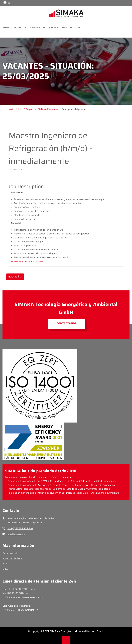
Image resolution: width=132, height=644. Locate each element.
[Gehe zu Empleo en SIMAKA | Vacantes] (44, 109)
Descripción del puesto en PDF (27, 262)
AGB (5, 564)
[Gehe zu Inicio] (13, 109)
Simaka (54, 28)
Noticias (75, 28)
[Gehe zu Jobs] (22, 109)
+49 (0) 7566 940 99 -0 (20, 528)
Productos (20, 28)
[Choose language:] (7, 2)
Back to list (15, 277)
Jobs (64, 28)
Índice (5, 569)
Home (6, 28)
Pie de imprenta (10, 553)
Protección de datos (12, 558)
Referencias (38, 28)
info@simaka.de (16, 534)
